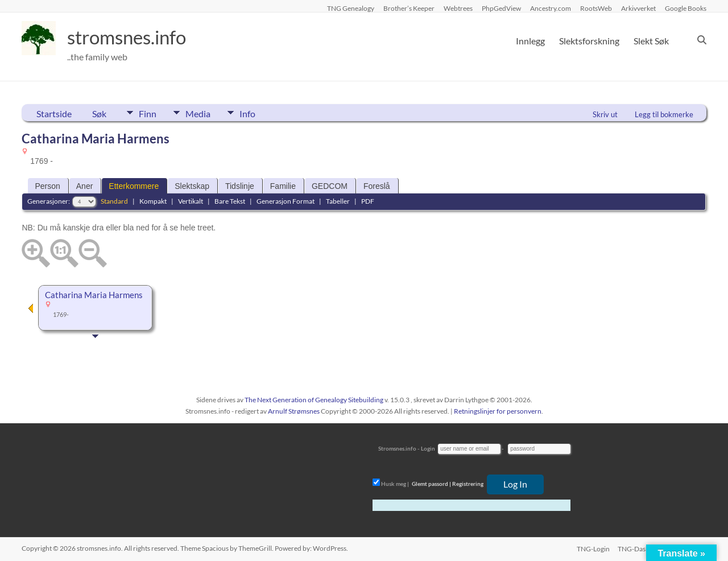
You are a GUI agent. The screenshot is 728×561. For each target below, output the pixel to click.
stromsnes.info (134, 37)
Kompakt (153, 201)
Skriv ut (605, 114)
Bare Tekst (230, 201)
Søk (99, 114)
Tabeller (338, 201)
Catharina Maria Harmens (94, 295)
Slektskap (192, 186)
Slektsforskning (589, 41)
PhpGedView (501, 8)
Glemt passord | (431, 484)
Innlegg (530, 41)
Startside (54, 114)
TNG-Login (592, 548)
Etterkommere (134, 186)
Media (203, 113)
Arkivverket (638, 8)
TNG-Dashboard (643, 548)
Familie (283, 186)
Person (47, 186)
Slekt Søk (651, 41)
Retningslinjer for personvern (498, 411)
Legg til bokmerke (664, 114)
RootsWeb (596, 8)
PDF (368, 201)
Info (258, 113)
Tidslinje (240, 186)
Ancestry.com (551, 8)
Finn (148, 113)
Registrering (468, 484)
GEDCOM (330, 186)
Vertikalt (191, 201)
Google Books (686, 8)
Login (428, 448)
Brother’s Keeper (409, 8)
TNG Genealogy (351, 8)
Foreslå (377, 186)
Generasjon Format (286, 201)
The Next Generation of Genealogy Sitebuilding (314, 400)
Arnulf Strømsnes (294, 411)
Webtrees (458, 8)
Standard (114, 201)
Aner (85, 186)
